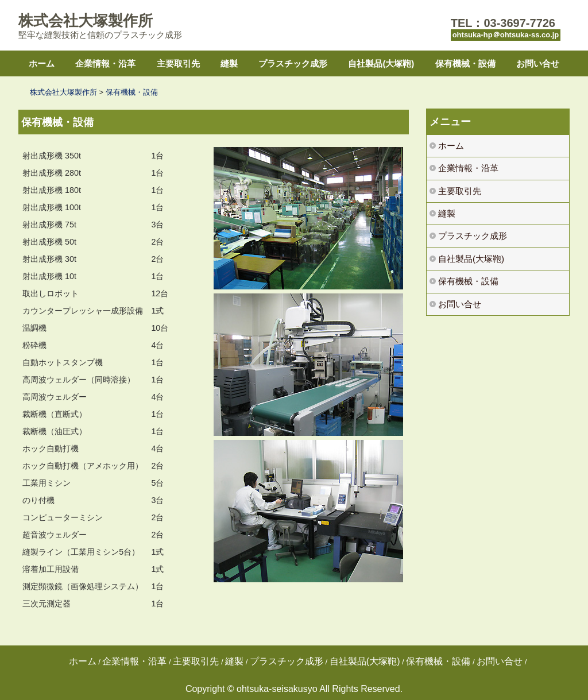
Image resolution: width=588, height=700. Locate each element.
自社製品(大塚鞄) (381, 63)
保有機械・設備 (465, 63)
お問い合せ (538, 63)
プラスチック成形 (293, 63)
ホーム (42, 63)
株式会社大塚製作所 (86, 21)
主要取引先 (178, 63)
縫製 (229, 63)
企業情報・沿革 (105, 63)
